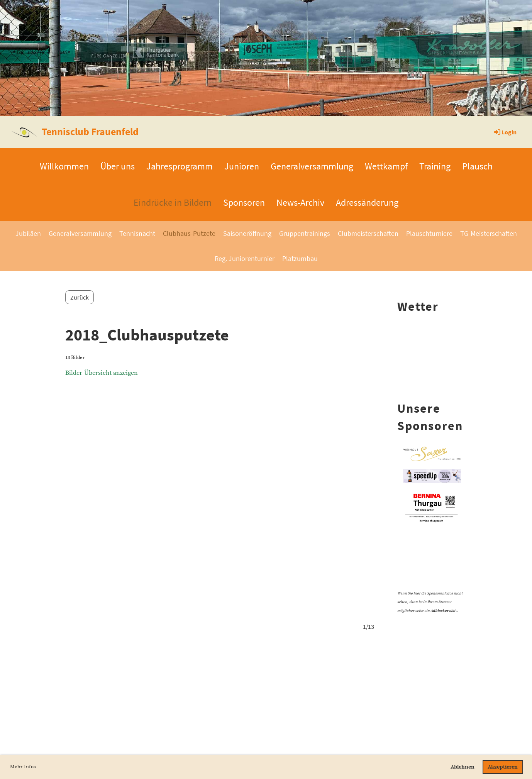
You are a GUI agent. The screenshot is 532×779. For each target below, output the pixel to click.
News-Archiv (300, 202)
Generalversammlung (312, 166)
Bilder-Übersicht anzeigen (102, 373)
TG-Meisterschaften (489, 233)
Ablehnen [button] (463, 767)
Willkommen (64, 166)
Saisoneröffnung (247, 233)
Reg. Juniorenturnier (245, 258)
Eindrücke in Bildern (173, 202)
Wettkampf (386, 166)
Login (505, 132)
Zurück (80, 297)
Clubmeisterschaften (368, 233)
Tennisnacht (137, 233)
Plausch (477, 166)
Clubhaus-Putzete (189, 233)
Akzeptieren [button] (503, 767)
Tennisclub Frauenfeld (90, 131)
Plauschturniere (429, 233)
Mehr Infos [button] (23, 767)
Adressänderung (367, 202)
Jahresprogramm (180, 166)
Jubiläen (28, 233)
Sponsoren (244, 202)
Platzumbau (300, 258)
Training (435, 166)
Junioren (242, 166)
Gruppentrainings (305, 233)
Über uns (118, 166)
